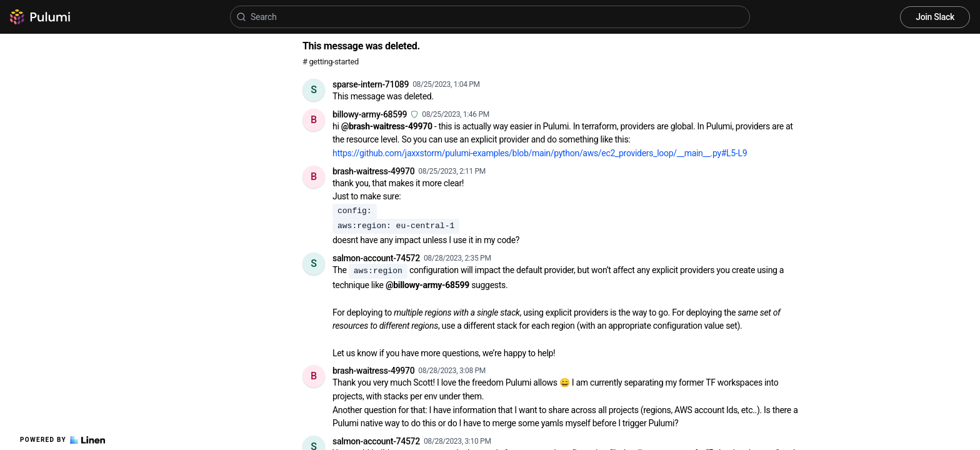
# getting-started (331, 62)
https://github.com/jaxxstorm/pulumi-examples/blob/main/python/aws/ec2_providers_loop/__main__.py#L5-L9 (540, 153)
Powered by (62, 440)
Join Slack (935, 17)
